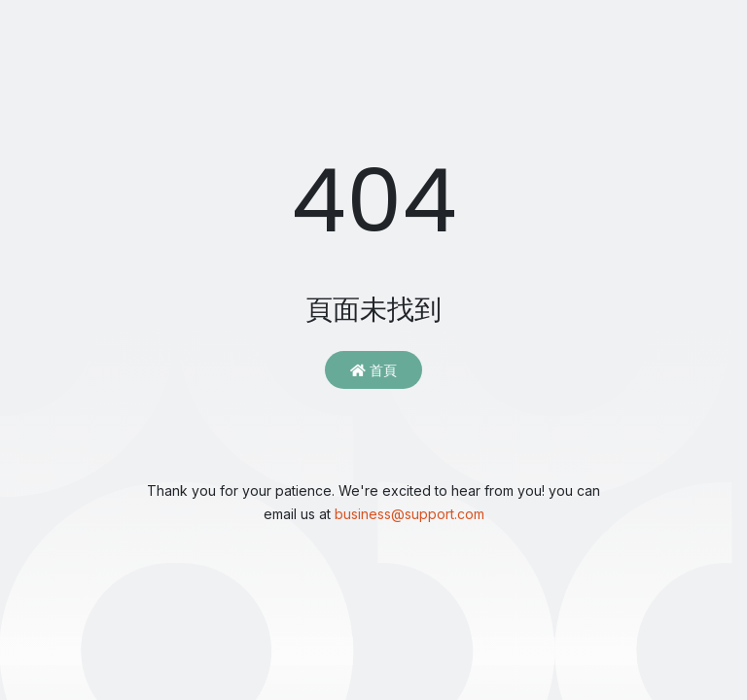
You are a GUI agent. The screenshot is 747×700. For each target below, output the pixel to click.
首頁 (373, 370)
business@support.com (409, 514)
